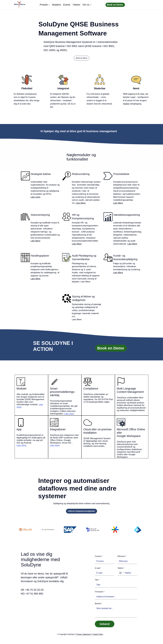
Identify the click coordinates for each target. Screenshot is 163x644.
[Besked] (116, 612)
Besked (98, 604)
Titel (97, 580)
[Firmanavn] (115, 597)
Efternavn (122, 556)
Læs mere (35, 197)
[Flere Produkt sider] (49, 5)
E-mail (98, 568)
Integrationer (58, 429)
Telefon (121, 568)
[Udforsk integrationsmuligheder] (81, 511)
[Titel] (115, 585)
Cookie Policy (98, 634)
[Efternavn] (126, 561)
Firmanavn (100, 592)
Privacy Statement (84, 634)
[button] (81, 58)
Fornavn (99, 556)
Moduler (22, 389)
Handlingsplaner (40, 256)
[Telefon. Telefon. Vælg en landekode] (121, 573)
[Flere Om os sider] (91, 5)
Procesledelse (121, 174)
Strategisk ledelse (41, 174)
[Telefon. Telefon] (130, 573)
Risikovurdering (81, 174)
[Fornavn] (104, 561)
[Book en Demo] (115, 5)
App (19, 429)
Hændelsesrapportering (127, 215)
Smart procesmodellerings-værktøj (63, 392)
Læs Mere (81, 203)
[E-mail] (104, 573)
